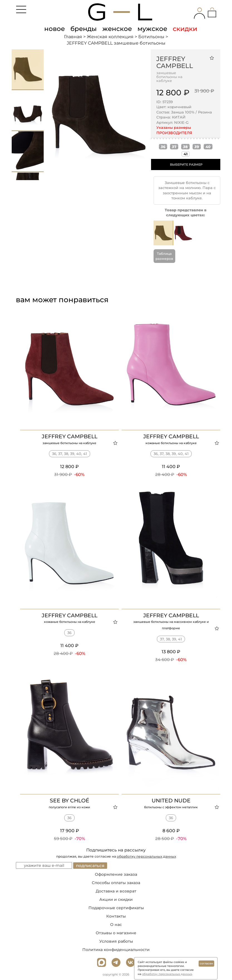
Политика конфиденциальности (116, 950)
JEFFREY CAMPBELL (175, 62)
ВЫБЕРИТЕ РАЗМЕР (186, 164)
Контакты (116, 916)
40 (208, 147)
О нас (116, 925)
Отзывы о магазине (116, 933)
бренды (84, 29)
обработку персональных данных (146, 856)
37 (174, 147)
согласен (206, 963)
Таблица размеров (164, 256)
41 (186, 154)
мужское (152, 29)
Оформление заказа (116, 874)
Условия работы (116, 941)
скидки (185, 29)
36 (163, 147)
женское (117, 29)
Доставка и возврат (116, 891)
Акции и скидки (116, 899)
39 (197, 147)
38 (185, 147)
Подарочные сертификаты (116, 908)
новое (55, 29)
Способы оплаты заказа (116, 883)
